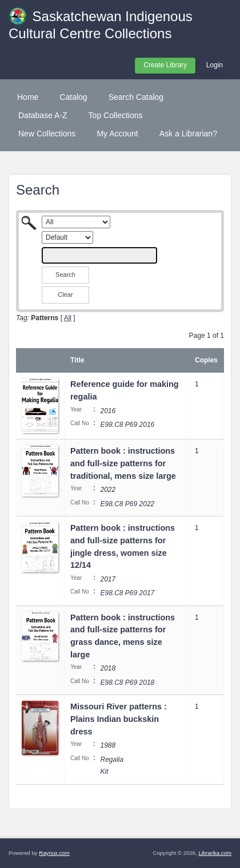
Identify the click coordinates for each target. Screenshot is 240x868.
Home (28, 97)
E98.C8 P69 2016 (127, 425)
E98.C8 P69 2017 (127, 593)
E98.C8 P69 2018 (127, 683)
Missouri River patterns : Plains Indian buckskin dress (119, 719)
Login (215, 65)
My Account (117, 134)
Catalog (73, 97)
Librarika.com (215, 853)
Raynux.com (54, 853)
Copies (206, 360)
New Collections (47, 134)
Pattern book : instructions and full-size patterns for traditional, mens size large (123, 463)
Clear (65, 294)
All (68, 318)
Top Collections (116, 115)
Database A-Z (43, 115)
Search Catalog (136, 97)
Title (77, 360)
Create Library (165, 65)
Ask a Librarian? (188, 134)
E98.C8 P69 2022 (127, 504)
